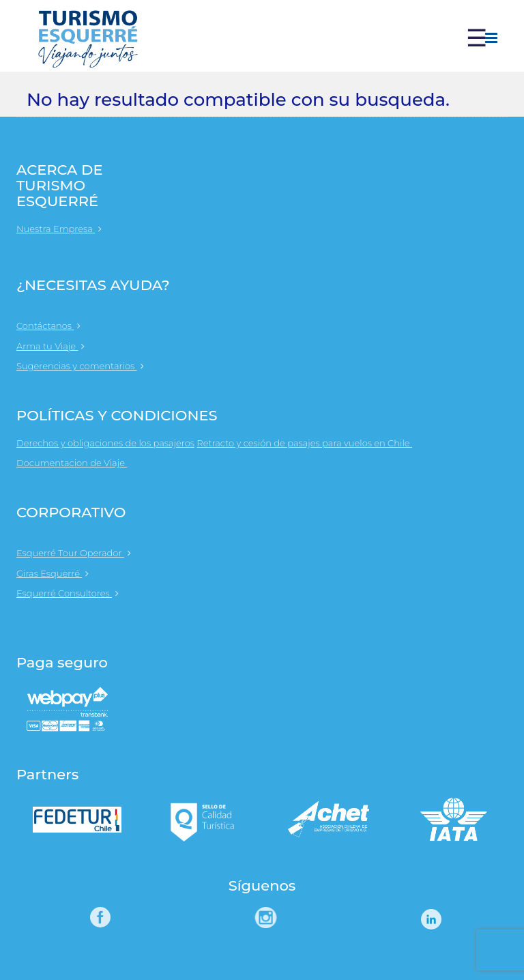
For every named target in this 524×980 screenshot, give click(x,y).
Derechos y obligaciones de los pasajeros (105, 443)
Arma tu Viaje (50, 346)
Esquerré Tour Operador (74, 553)
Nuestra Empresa (59, 229)
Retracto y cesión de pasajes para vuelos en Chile (311, 443)
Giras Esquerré (53, 573)
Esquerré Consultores (68, 593)
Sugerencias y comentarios (80, 366)
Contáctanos (48, 326)
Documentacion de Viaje (78, 463)
